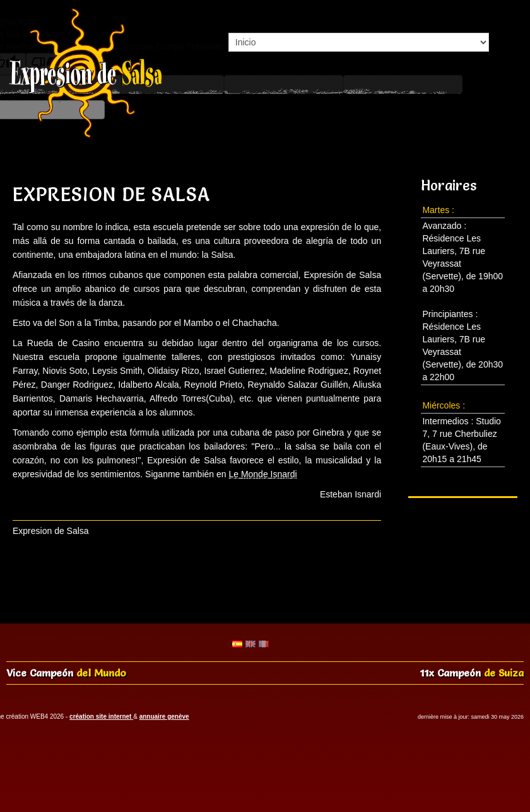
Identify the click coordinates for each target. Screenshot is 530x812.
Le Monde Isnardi (262, 474)
